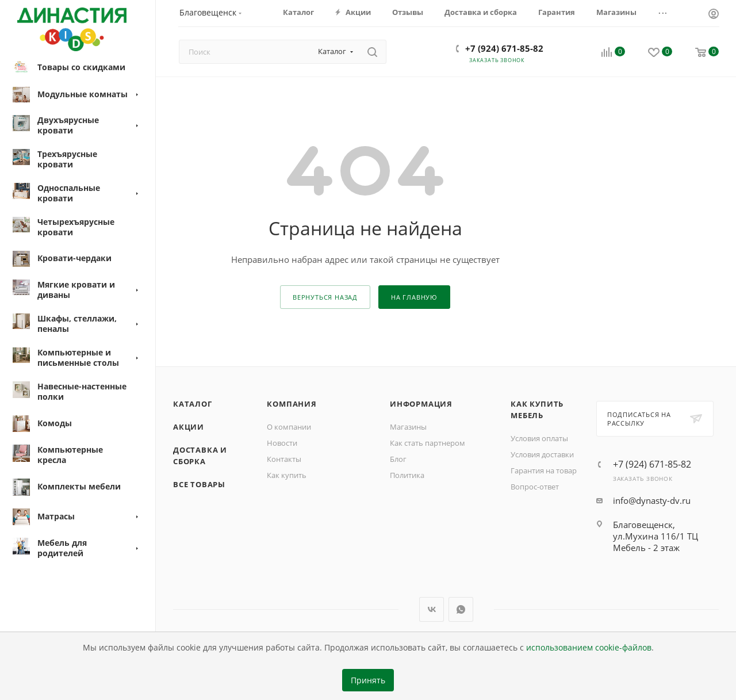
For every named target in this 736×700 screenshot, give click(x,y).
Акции (189, 427)
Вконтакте (432, 609)
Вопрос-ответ (535, 487)
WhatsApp (461, 609)
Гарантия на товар (544, 471)
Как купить (287, 475)
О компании (289, 427)
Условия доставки (542, 454)
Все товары (199, 484)
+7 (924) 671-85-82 (504, 48)
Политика (407, 475)
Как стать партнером (428, 443)
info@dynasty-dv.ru (652, 500)
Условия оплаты (539, 438)
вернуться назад (325, 297)
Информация (421, 404)
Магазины (408, 427)
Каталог (193, 404)
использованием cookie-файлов (589, 648)
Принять (368, 680)
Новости (282, 443)
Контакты (284, 459)
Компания (292, 404)
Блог (398, 459)
